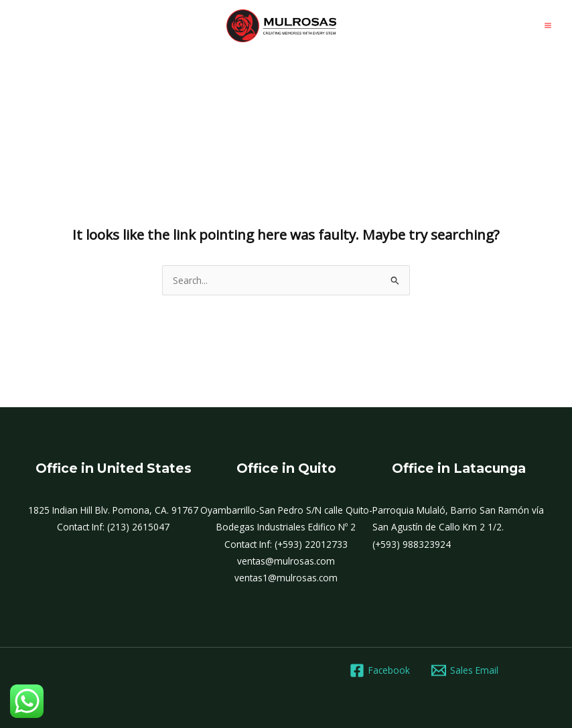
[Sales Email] (465, 670)
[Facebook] (380, 670)
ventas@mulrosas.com (286, 561)
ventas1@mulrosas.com (286, 578)
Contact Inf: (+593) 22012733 (286, 544)
